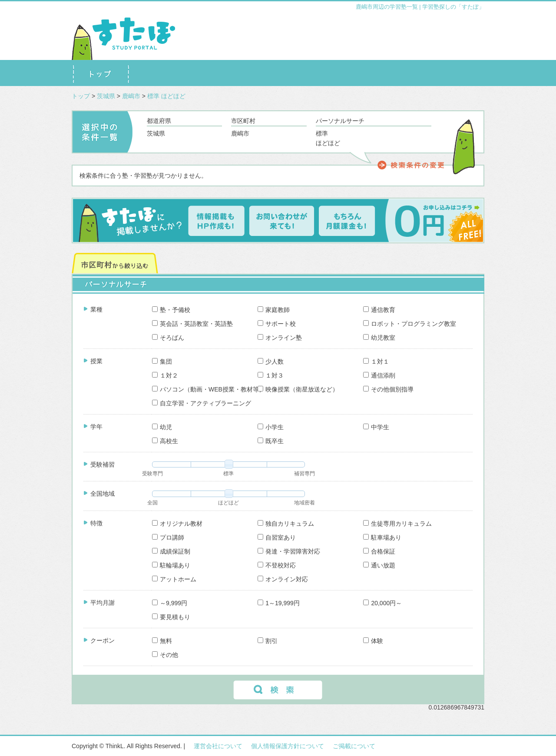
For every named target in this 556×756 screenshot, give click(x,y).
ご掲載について (354, 746)
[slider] (229, 464)
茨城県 (107, 96)
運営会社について (218, 746)
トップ (81, 96)
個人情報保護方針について (288, 746)
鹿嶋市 (132, 96)
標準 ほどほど (166, 96)
